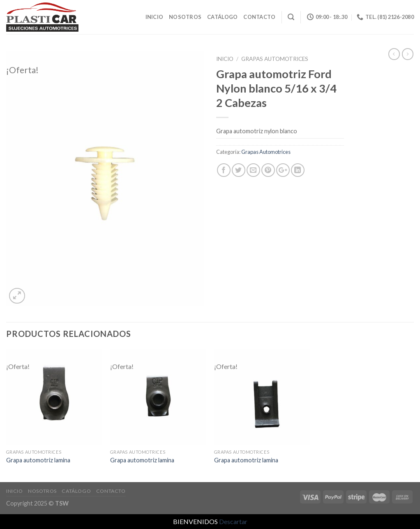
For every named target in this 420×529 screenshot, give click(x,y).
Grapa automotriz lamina (38, 460)
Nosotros (185, 17)
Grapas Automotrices (275, 59)
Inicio (155, 17)
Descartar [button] (233, 521)
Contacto (259, 17)
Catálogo (222, 17)
